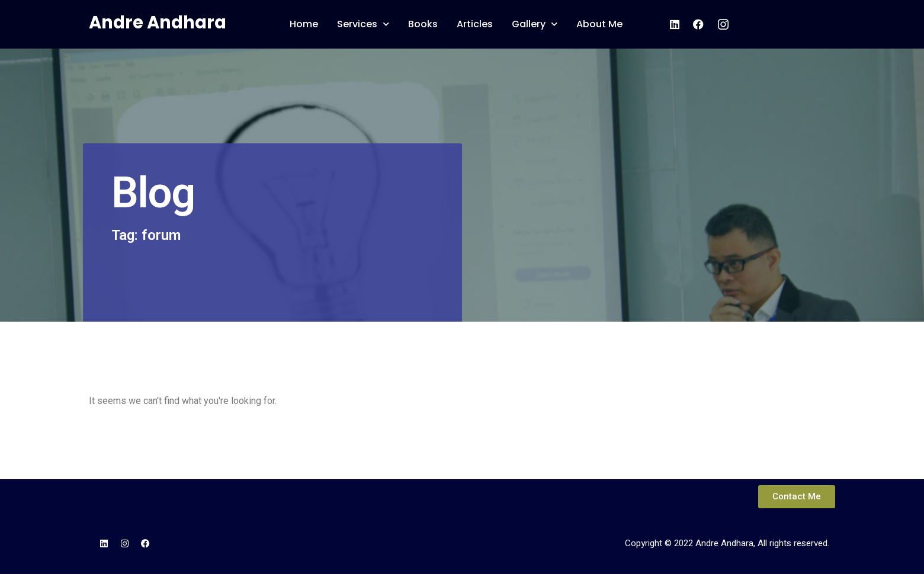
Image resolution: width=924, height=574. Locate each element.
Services (363, 24)
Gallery (535, 24)
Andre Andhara (158, 23)
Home (304, 24)
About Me (599, 24)
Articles (475, 24)
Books (423, 24)
